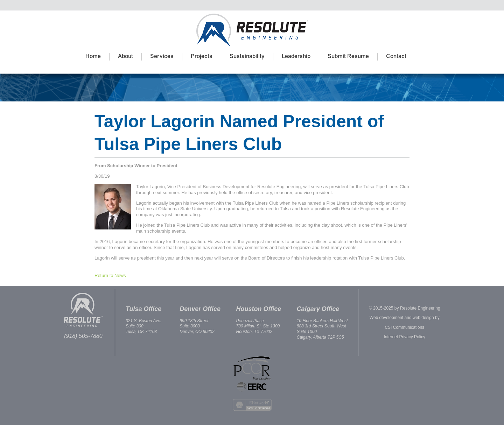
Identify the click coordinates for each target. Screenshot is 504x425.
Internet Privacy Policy (404, 337)
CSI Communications (404, 327)
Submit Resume (348, 57)
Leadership (296, 57)
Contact (396, 57)
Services (162, 57)
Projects (202, 57)
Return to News (110, 275)
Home (93, 57)
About (125, 57)
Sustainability (247, 57)
